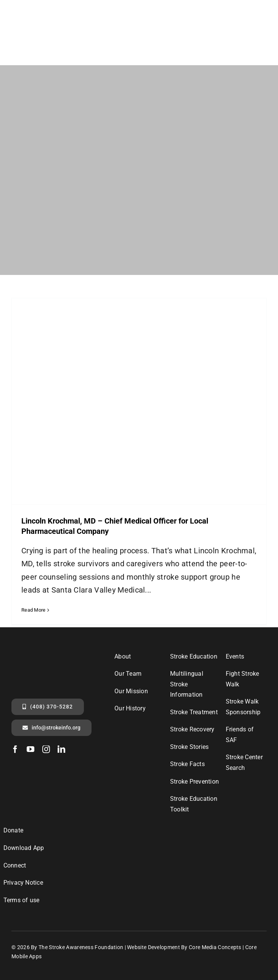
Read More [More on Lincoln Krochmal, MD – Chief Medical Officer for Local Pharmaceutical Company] (34, 610)
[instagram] (46, 749)
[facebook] (15, 749)
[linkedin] (61, 749)
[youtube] (31, 749)
